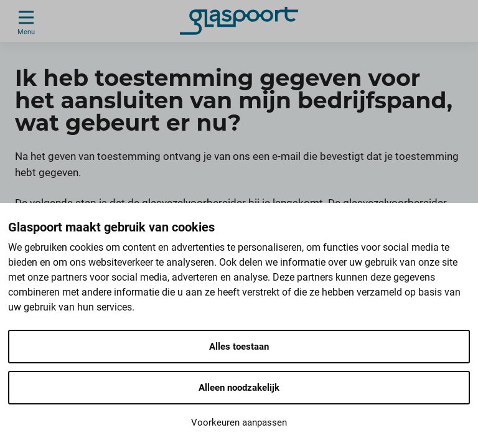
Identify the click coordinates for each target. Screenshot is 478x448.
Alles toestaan (239, 347)
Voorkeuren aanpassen (239, 422)
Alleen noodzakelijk (239, 388)
